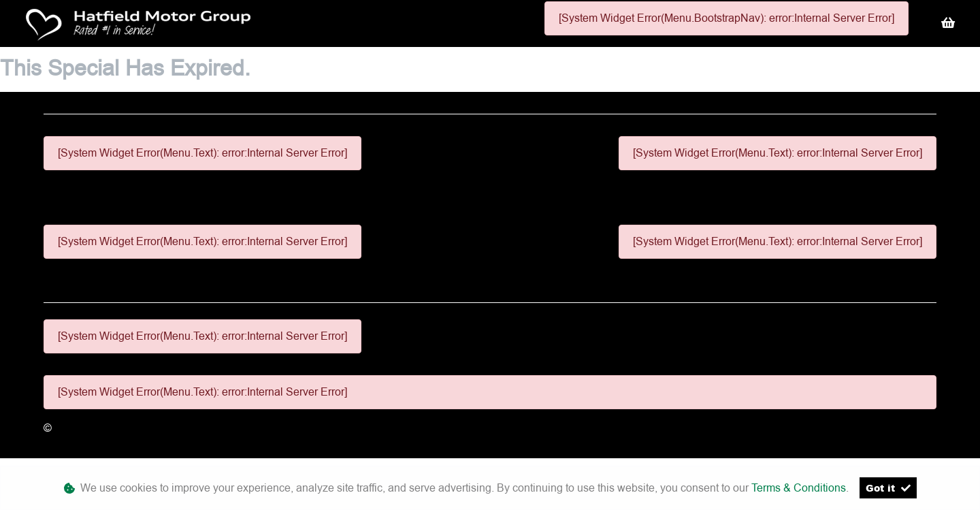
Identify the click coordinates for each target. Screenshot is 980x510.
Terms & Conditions (799, 488)
